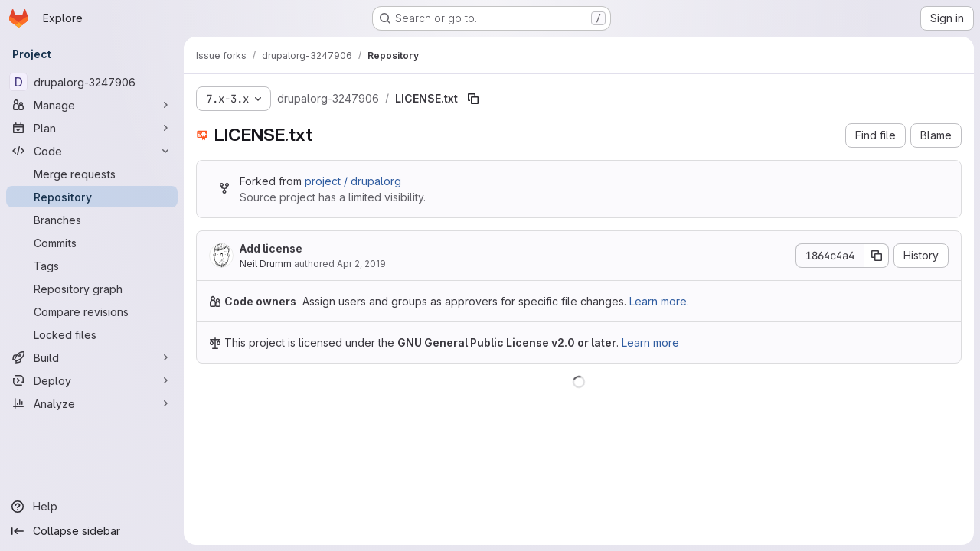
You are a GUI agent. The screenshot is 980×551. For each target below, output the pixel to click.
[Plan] (92, 128)
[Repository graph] (92, 289)
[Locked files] (92, 334)
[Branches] (92, 220)
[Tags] (92, 266)
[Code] (92, 151)
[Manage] (92, 105)
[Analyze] (92, 403)
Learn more (650, 342)
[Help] (92, 507)
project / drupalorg (353, 181)
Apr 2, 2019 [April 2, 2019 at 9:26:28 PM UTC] (361, 264)
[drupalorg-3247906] (92, 82)
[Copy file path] (473, 99)
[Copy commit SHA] (877, 256)
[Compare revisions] (92, 311)
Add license (271, 248)
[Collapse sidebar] (92, 531)
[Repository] (92, 197)
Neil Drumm (266, 264)
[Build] (92, 357)
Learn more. (659, 301)
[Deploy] (92, 380)
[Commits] (92, 243)
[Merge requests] (92, 174)
